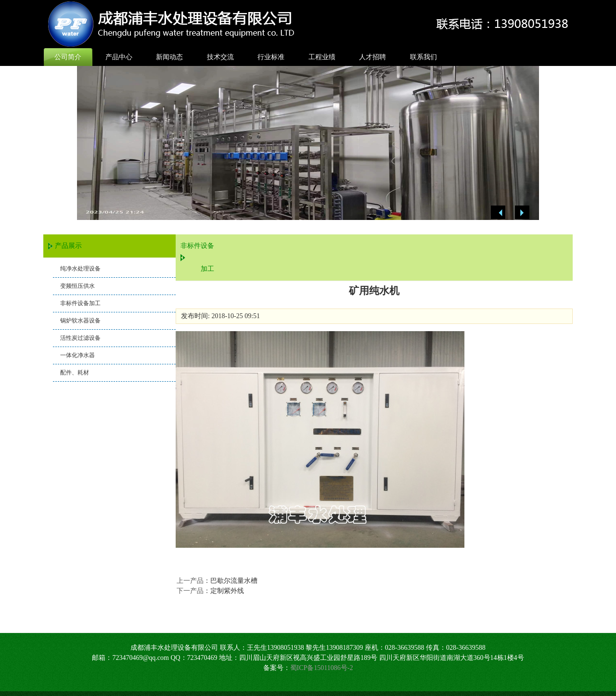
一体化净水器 (77, 355)
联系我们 (423, 57)
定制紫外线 (227, 591)
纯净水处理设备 (80, 269)
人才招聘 (372, 57)
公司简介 (68, 57)
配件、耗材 (75, 373)
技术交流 (220, 57)
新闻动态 (169, 57)
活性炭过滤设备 (80, 338)
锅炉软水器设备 (80, 321)
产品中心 (119, 57)
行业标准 (271, 57)
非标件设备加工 (80, 303)
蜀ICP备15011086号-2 (322, 668)
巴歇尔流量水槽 (234, 581)
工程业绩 (322, 57)
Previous (498, 213)
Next (522, 213)
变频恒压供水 (77, 286)
